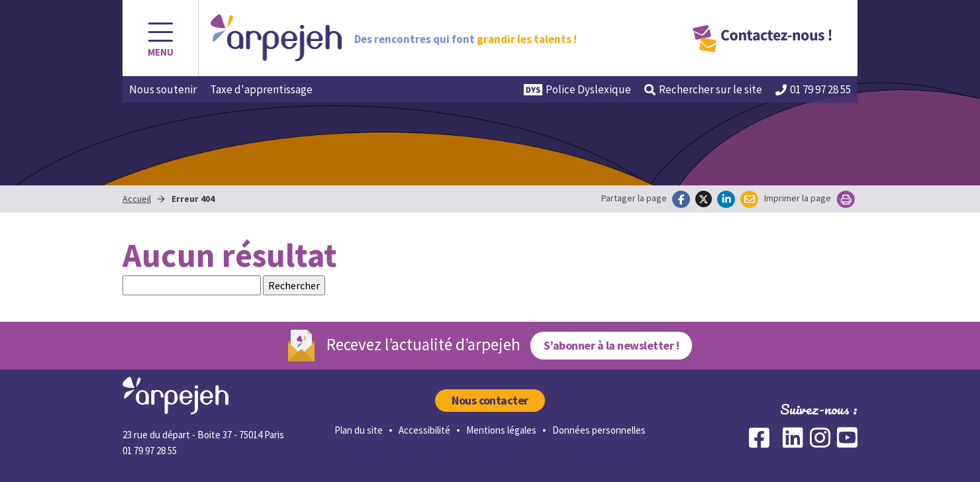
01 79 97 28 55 (813, 89)
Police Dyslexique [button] (577, 89)
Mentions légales (501, 430)
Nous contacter (490, 400)
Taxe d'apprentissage (261, 89)
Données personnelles (599, 430)
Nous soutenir (163, 89)
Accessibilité (424, 430)
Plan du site (359, 430)
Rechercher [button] (703, 89)
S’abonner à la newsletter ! (611, 345)
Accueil (137, 199)
